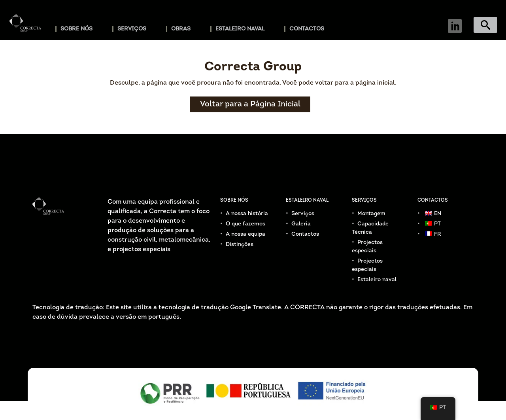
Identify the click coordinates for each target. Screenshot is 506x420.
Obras (181, 29)
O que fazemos (245, 224)
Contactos (307, 29)
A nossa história (247, 214)
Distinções (240, 245)
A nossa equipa (245, 234)
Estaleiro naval (240, 29)
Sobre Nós (76, 29)
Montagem (371, 214)
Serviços (132, 29)
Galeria (301, 224)
